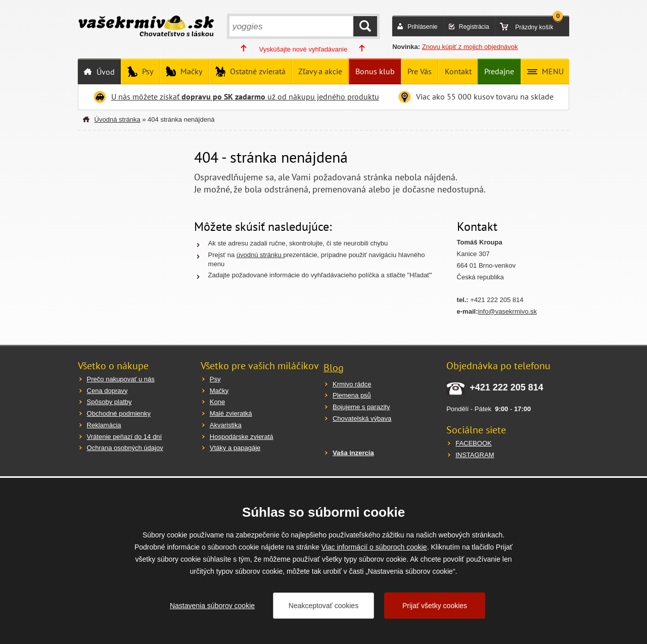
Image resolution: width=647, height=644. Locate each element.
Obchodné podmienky (119, 413)
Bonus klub (375, 71)
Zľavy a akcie (320, 71)
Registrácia (474, 27)
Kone (217, 402)
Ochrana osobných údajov (125, 448)
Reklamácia (104, 425)
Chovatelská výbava (362, 418)
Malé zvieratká (231, 413)
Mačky (190, 71)
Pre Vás (420, 71)
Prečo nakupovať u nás (121, 379)
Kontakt (458, 71)
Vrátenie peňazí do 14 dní (124, 437)
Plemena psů (352, 395)
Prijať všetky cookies (435, 606)
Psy (147, 71)
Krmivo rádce (352, 384)
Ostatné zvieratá (257, 71)
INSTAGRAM (475, 455)
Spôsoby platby (109, 402)
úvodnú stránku (260, 255)
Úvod (105, 72)
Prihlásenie (422, 27)
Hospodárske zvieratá (242, 437)
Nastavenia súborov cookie (212, 606)
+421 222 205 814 (506, 387)
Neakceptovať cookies (323, 606)
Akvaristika (226, 425)
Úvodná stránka (118, 119)
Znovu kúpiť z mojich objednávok (470, 47)
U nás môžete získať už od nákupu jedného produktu (245, 96)
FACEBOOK (474, 443)
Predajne (499, 71)
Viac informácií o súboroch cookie (374, 547)
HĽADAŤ (365, 26)
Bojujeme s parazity (361, 407)
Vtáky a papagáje (235, 448)
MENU (552, 71)
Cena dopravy (107, 391)
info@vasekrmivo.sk (507, 311)
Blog (334, 368)
